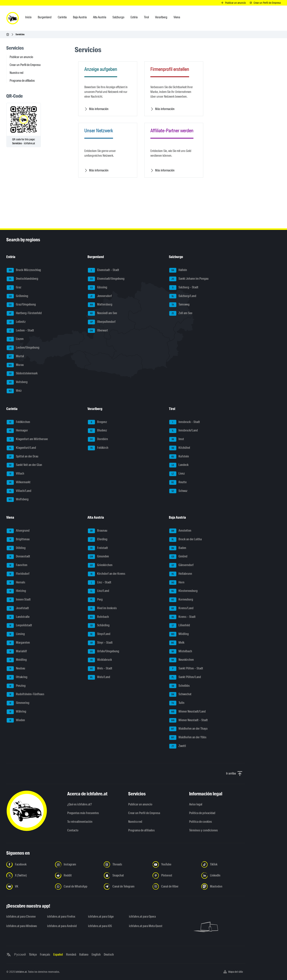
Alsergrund (18, 531)
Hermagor (17, 431)
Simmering (18, 703)
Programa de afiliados (22, 81)
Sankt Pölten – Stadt (186, 669)
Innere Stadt (19, 600)
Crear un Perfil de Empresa (25, 65)
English (96, 955)
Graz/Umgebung (21, 305)
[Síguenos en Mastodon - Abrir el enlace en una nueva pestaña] (223, 887)
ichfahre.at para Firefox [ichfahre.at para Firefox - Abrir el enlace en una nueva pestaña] (61, 917)
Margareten (18, 643)
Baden (178, 548)
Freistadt (98, 548)
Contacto (73, 830)
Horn (177, 583)
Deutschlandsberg (22, 279)
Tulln (177, 703)
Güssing (98, 288)
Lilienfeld (180, 626)
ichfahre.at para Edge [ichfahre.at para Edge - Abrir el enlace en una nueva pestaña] (101, 917)
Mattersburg (100, 305)
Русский (20, 955)
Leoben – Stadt (20, 331)
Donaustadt (18, 557)
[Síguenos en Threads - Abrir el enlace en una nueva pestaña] (126, 864)
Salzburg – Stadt (184, 288)
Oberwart (98, 331)
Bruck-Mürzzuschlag (24, 270)
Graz (14, 288)
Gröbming (17, 296)
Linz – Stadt (100, 583)
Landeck (179, 465)
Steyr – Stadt (100, 643)
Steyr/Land (99, 634)
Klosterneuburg (183, 591)
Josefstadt (18, 608)
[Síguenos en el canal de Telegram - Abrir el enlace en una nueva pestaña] (126, 887)
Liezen (15, 339)
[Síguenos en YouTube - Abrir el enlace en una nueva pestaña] (175, 864)
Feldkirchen (18, 422)
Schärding (99, 626)
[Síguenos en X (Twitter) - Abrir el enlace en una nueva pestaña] (28, 875)
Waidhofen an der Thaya (188, 729)
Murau (15, 365)
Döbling (16, 548)
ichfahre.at (21, 972)
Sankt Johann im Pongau (189, 279)
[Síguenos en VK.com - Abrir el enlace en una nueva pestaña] (28, 887)
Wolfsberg (18, 500)
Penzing (16, 686)
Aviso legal (196, 804)
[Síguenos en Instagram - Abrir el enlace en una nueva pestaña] (77, 864)
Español (58, 955)
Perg (95, 600)
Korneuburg (181, 600)
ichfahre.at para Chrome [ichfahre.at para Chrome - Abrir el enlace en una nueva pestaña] (21, 917)
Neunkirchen (182, 660)
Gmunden (98, 557)
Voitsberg (17, 382)
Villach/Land (19, 491)
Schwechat (180, 694)
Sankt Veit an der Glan (24, 465)
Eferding (98, 540)
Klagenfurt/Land (21, 448)
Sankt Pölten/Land (185, 677)
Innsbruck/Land (184, 431)
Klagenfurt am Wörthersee (27, 439)
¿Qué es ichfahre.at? (80, 804)
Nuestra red (17, 73)
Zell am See (181, 313)
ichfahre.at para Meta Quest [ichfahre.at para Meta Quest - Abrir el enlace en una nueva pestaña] (146, 926)
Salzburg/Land (183, 296)
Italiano (84, 955)
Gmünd (178, 557)
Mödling (179, 634)
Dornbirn (98, 439)
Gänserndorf (181, 565)
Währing (16, 712)
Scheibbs (179, 686)
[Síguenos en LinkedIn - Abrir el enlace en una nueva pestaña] (223, 875)
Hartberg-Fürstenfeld (24, 313)
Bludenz (97, 431)
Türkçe (33, 955)
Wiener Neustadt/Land (187, 712)
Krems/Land (181, 608)
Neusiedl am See (102, 313)
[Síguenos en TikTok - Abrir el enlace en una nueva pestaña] (223, 864)
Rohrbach (98, 617)
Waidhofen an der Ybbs (188, 738)
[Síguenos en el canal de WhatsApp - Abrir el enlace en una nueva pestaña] (77, 887)
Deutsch (109, 955)
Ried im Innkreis (102, 608)
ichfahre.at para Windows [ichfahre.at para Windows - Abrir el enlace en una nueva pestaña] (22, 926)
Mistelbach (181, 651)
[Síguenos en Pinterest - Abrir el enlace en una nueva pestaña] (175, 875)
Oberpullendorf (102, 322)
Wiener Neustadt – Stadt (189, 720)
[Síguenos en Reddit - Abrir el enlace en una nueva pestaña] (77, 875)
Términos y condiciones (203, 830)
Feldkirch (98, 448)
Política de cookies (201, 822)
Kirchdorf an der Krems (107, 574)
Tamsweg (179, 305)
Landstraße (18, 617)
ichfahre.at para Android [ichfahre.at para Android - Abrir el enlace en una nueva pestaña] (62, 926)
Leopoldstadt (19, 626)
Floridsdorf (18, 574)
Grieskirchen (100, 565)
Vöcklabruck (100, 660)
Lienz (177, 474)
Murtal (15, 356)
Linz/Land (98, 591)
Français (45, 955)
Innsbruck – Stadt (185, 422)
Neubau (16, 669)
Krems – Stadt (182, 617)
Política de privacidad (202, 813)
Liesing (16, 634)
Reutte (178, 482)
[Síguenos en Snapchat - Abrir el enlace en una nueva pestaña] (126, 875)
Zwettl (178, 746)
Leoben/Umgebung (23, 348)
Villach (15, 474)
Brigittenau (18, 540)
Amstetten (180, 531)
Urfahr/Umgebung (103, 651)
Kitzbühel (180, 448)
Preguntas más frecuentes (83, 813)
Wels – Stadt (100, 669)
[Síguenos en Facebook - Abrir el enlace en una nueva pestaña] (28, 864)
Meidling (17, 660)
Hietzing (16, 591)
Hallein (178, 270)
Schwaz (178, 491)
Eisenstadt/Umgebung (106, 279)
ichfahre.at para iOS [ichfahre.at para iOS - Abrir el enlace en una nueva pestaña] (100, 926)
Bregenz (97, 422)
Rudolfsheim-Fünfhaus (25, 694)
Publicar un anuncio (21, 57)
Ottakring (17, 677)
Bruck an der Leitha (185, 540)
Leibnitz (16, 322)
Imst (177, 439)
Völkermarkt (19, 482)
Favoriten (17, 565)
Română (71, 955)
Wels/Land (99, 677)
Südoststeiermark (22, 374)
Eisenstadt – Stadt (103, 270)
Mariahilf (17, 651)
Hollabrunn (181, 574)
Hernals (16, 583)
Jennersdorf (100, 296)
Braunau (98, 531)
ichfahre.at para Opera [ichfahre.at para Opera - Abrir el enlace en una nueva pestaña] (142, 917)
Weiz (14, 391)
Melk (177, 643)
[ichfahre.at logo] (13, 18)
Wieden (16, 720)
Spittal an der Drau (23, 457)
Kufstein (179, 457)
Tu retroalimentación (80, 822)
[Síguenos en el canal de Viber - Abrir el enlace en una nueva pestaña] (175, 887)
